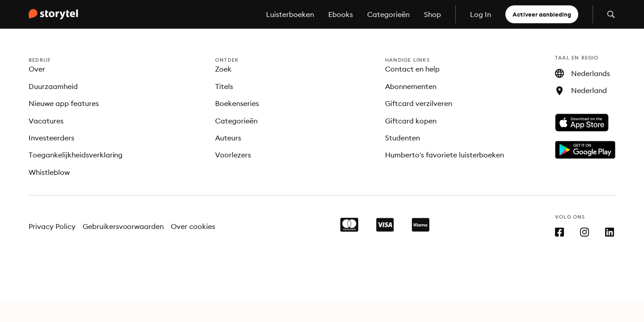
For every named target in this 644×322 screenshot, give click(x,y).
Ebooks (341, 14)
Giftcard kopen (411, 121)
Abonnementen (411, 86)
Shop (432, 14)
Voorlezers (233, 155)
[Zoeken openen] (611, 14)
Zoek (223, 69)
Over (37, 69)
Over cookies (193, 226)
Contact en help (412, 69)
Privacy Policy (52, 226)
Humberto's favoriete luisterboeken (445, 155)
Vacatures (46, 121)
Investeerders (51, 138)
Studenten (402, 138)
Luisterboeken (290, 14)
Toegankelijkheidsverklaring (76, 155)
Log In (481, 14)
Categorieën (388, 14)
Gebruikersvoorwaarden (123, 226)
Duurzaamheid (53, 86)
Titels (224, 86)
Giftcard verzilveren (419, 103)
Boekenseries (237, 103)
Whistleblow (49, 172)
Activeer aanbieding (542, 14)
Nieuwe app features (64, 103)
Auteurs (228, 138)
